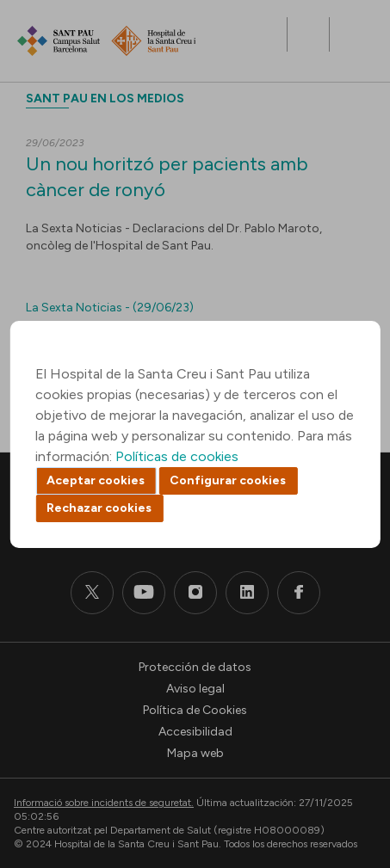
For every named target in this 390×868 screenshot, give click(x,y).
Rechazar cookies (99, 508)
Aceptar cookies (96, 480)
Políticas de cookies (177, 456)
